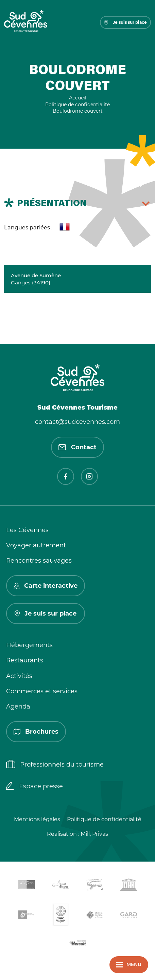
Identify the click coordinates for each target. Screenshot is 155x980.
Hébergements (29, 645)
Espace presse (35, 787)
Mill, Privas (94, 834)
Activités (19, 676)
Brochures (36, 732)
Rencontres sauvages (39, 561)
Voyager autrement (36, 545)
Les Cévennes (27, 530)
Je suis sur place (125, 22)
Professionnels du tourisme (55, 765)
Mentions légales (37, 819)
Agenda (18, 706)
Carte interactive (46, 586)
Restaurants (25, 660)
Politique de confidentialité (104, 819)
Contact (77, 447)
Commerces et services (42, 691)
